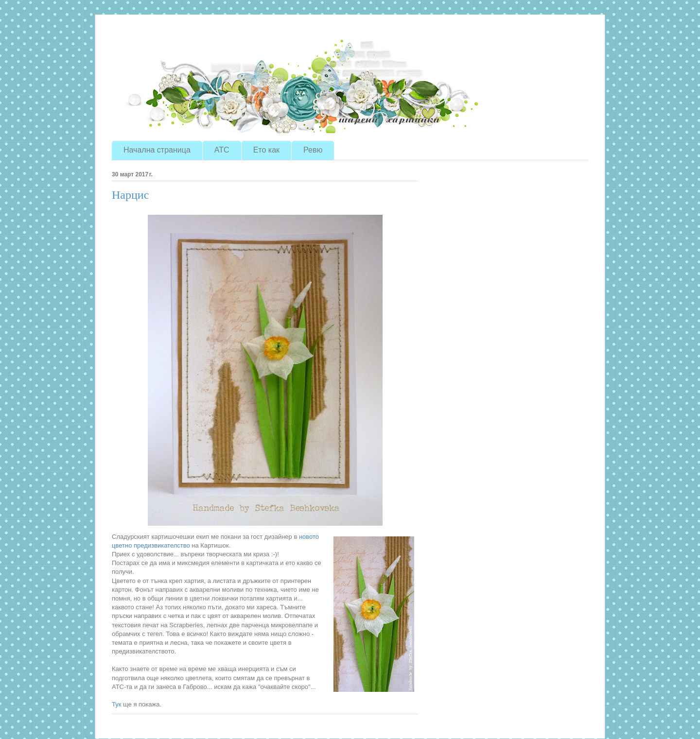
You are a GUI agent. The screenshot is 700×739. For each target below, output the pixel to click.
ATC (222, 150)
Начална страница (157, 150)
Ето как (266, 150)
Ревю (313, 150)
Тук (116, 704)
